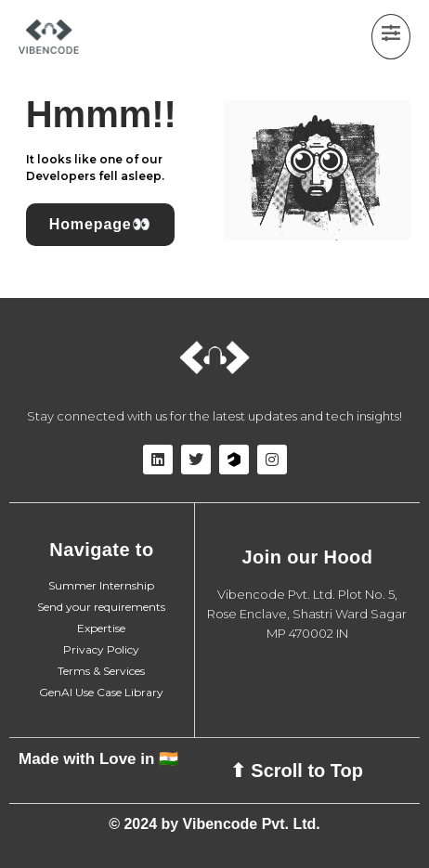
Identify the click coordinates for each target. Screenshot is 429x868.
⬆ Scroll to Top (297, 771)
